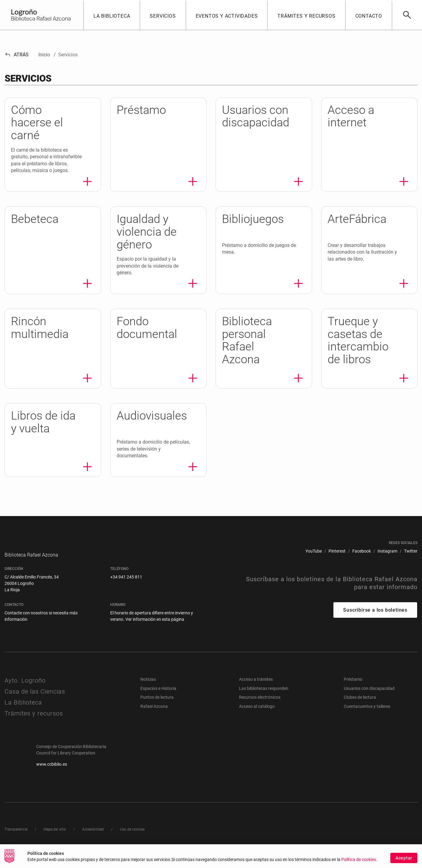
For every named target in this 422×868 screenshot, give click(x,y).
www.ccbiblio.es (52, 769)
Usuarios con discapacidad (369, 693)
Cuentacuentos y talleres (367, 711)
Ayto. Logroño (25, 685)
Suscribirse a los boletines (375, 615)
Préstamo (353, 684)
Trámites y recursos (34, 718)
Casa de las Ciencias (35, 696)
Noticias (148, 684)
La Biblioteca (23, 707)
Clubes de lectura (360, 702)
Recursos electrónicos (260, 702)
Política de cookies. (359, 860)
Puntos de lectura (157, 702)
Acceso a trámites (256, 684)
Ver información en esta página (155, 624)
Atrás (17, 55)
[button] (112, 15)
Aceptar (404, 859)
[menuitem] (314, 551)
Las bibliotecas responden (264, 693)
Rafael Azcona (154, 711)
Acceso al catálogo (257, 711)
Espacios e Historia (158, 693)
